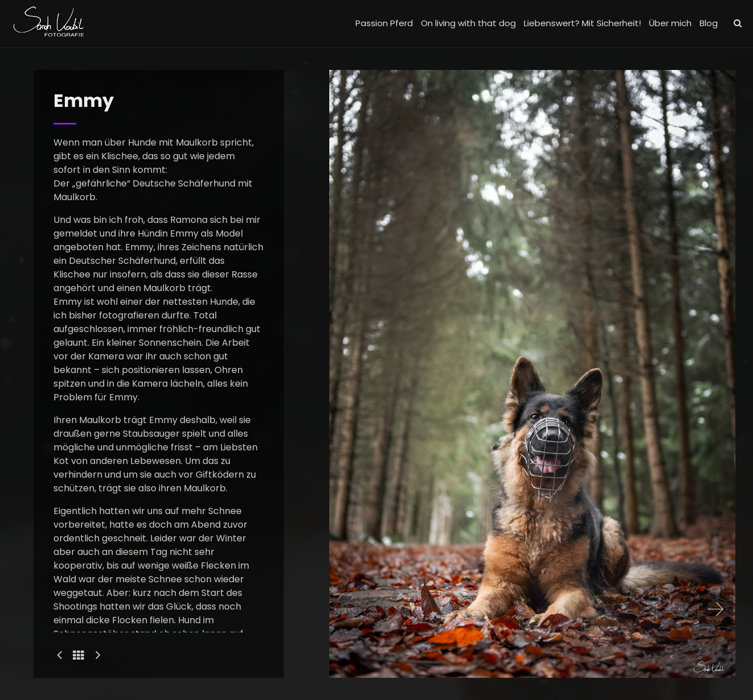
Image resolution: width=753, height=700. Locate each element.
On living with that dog (468, 23)
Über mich (670, 23)
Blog (709, 23)
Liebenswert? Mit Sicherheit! (582, 23)
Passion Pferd (384, 23)
